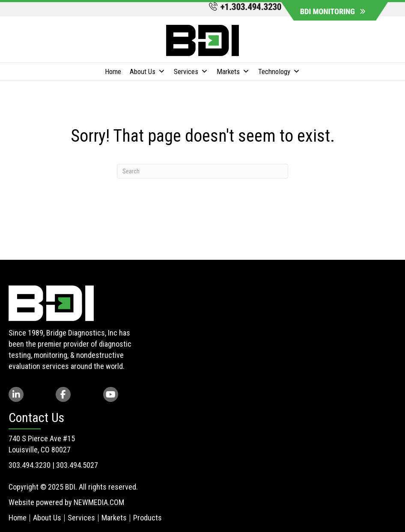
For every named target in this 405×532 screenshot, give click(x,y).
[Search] (202, 171)
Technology (279, 72)
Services (191, 72)
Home (113, 71)
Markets (233, 72)
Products (147, 518)
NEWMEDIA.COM (99, 502)
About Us (147, 72)
